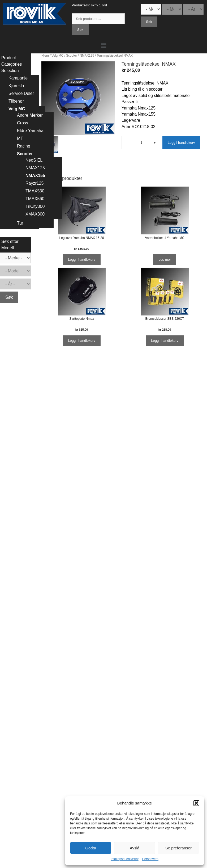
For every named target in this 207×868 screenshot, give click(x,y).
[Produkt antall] (141, 143)
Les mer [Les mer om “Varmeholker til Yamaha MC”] (165, 260)
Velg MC (57, 56)
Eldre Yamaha (30, 131)
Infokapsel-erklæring (125, 859)
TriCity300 (35, 206)
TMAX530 (35, 191)
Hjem (45, 56)
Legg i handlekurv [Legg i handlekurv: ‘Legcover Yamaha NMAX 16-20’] (82, 260)
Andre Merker (30, 115)
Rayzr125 (34, 183)
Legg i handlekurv (181, 143)
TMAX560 (35, 199)
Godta (91, 848)
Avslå (135, 848)
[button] (196, 803)
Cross (23, 123)
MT (20, 138)
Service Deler (21, 93)
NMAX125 (87, 56)
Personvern (150, 859)
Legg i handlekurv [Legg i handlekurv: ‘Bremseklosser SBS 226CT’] (165, 341)
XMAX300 (35, 214)
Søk (80, 30)
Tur (20, 223)
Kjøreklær (18, 86)
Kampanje (18, 78)
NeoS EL (34, 160)
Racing (24, 146)
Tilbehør (16, 101)
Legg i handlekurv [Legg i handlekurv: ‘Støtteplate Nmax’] (82, 341)
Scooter (72, 56)
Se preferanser (178, 848)
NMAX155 (35, 176)
